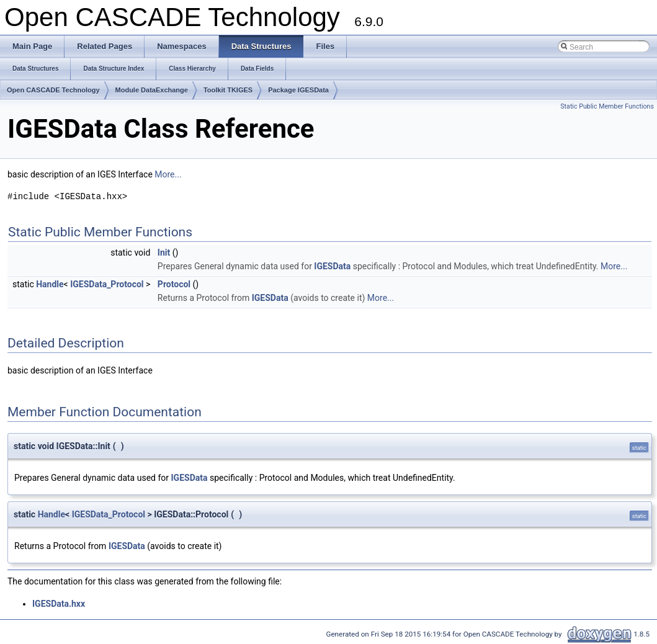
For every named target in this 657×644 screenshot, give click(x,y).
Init (164, 253)
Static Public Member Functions (607, 106)
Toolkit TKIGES (228, 90)
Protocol (174, 284)
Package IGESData (298, 90)
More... (168, 174)
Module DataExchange (152, 90)
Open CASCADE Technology (53, 90)
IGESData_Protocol (107, 284)
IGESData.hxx (59, 604)
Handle (50, 284)
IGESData (332, 266)
